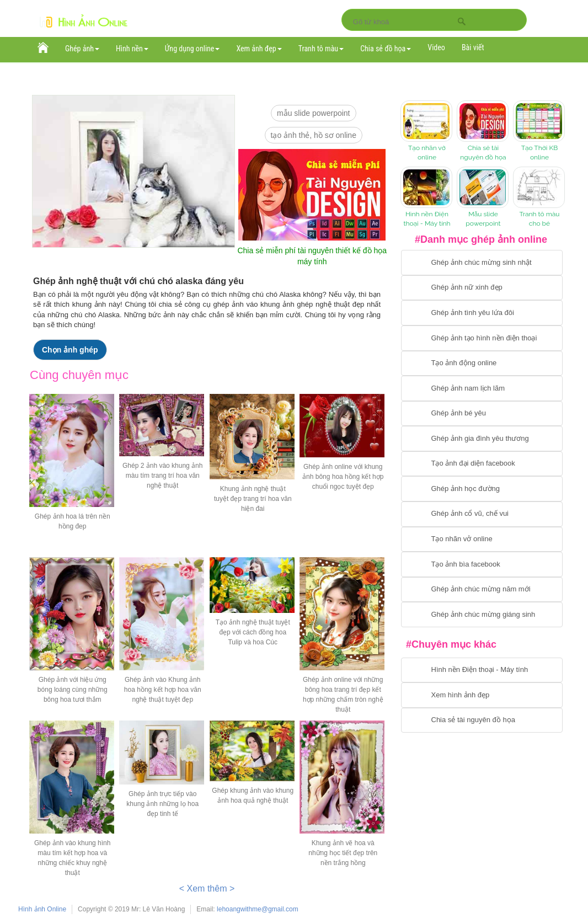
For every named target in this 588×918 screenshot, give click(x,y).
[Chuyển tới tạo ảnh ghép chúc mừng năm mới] (482, 590)
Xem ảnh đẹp (259, 49)
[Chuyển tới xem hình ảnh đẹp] (482, 695)
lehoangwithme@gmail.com (258, 909)
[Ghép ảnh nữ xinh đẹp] (482, 288)
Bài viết (473, 47)
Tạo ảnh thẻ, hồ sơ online (314, 135)
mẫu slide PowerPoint (314, 113)
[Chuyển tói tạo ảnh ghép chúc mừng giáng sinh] (482, 615)
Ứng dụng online (193, 49)
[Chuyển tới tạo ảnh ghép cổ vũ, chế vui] (482, 514)
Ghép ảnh (82, 49)
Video (436, 47)
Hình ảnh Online (42, 909)
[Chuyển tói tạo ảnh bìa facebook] (482, 564)
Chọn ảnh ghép (70, 350)
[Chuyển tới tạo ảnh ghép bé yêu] (482, 414)
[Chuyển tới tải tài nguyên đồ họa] (482, 720)
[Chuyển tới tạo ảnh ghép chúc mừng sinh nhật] (482, 263)
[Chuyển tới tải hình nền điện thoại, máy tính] (482, 670)
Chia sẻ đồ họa (386, 49)
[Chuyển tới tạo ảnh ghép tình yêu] (482, 313)
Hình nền (132, 49)
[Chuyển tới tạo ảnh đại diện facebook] (482, 464)
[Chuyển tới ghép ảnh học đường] (482, 489)
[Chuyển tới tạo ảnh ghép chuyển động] (482, 364)
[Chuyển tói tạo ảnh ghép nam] (482, 388)
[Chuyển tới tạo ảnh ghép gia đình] (482, 439)
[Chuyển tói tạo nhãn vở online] (482, 540)
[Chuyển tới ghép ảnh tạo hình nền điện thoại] (482, 338)
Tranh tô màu (321, 49)
